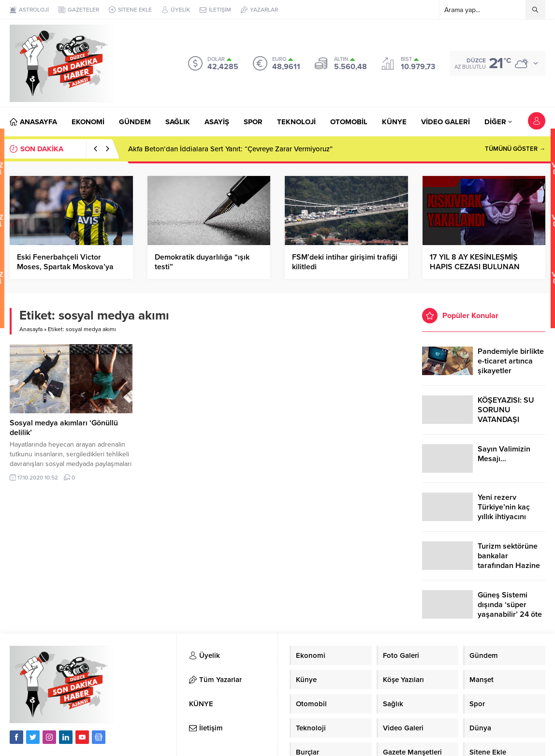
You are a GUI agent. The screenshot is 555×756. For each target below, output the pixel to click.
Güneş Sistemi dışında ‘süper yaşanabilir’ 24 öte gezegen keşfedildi (510, 610)
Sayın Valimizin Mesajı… (504, 454)
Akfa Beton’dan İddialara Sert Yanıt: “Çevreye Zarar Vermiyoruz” (230, 149)
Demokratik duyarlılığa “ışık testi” (202, 262)
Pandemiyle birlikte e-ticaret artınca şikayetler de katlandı (511, 366)
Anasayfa (31, 329)
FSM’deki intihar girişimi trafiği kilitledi (345, 262)
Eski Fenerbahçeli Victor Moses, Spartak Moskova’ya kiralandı (65, 267)
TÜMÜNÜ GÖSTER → (515, 149)
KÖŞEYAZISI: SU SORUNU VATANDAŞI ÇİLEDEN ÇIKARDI (509, 415)
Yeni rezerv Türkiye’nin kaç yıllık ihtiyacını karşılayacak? (504, 512)
